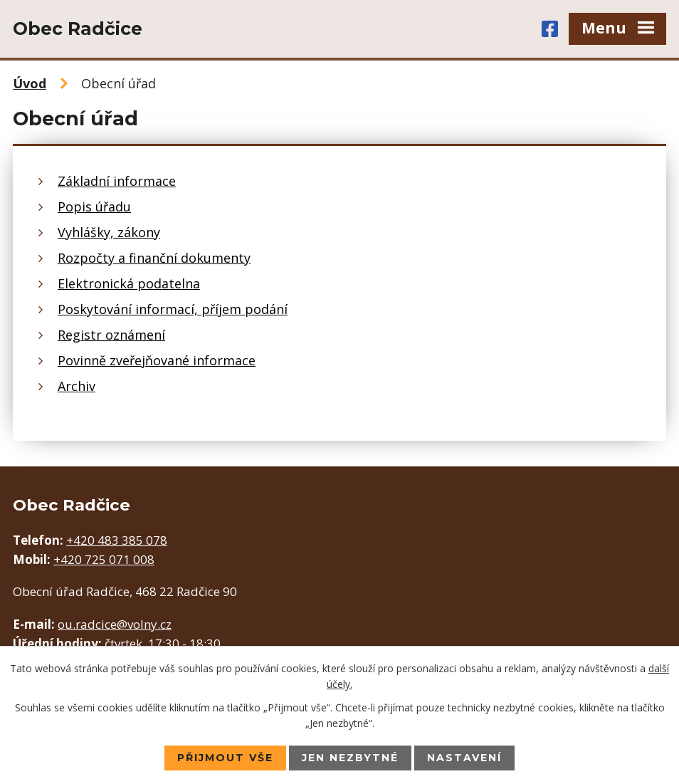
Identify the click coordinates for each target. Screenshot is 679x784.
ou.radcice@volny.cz (115, 624)
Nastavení (464, 758)
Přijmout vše (225, 758)
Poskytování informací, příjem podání (173, 309)
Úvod (30, 83)
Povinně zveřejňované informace (157, 360)
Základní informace (117, 181)
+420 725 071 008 (104, 559)
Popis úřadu (94, 207)
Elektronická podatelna (129, 283)
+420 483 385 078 (117, 540)
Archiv (77, 386)
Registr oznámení (111, 335)
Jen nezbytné (350, 758)
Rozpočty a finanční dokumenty (154, 258)
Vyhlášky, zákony (109, 232)
